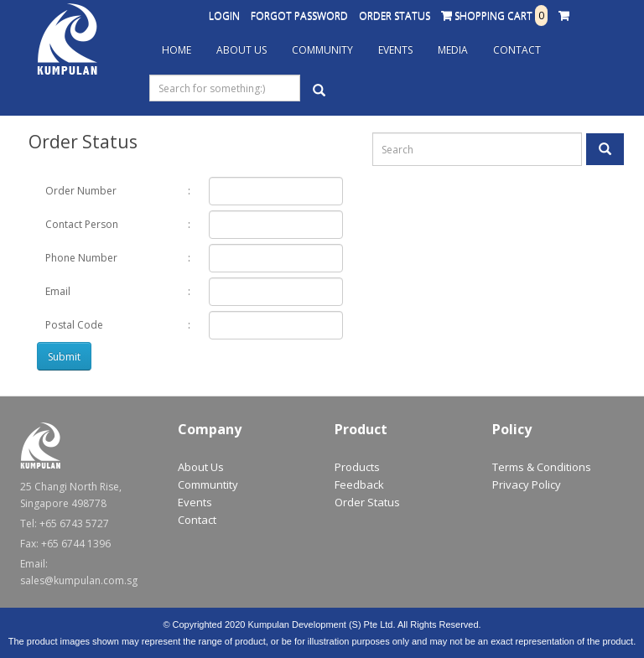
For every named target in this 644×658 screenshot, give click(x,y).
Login (224, 16)
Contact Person (82, 224)
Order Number (81, 191)
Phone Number (81, 258)
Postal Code (74, 325)
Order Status (395, 16)
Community (322, 50)
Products (357, 467)
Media (453, 50)
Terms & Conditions (542, 467)
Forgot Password (299, 16)
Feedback (359, 484)
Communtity (208, 484)
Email (58, 291)
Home (177, 50)
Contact (517, 50)
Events (395, 50)
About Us (241, 50)
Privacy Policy (527, 484)
